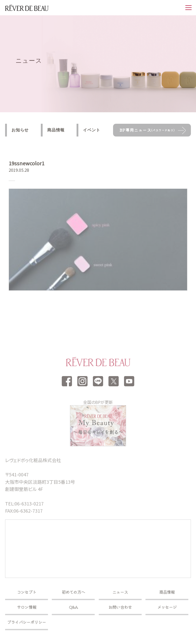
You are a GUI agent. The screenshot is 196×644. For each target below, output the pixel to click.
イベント (91, 130)
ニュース (120, 592)
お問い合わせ (120, 607)
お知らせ (20, 130)
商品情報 (56, 130)
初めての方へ (73, 592)
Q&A (73, 607)
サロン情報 (27, 607)
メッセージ (167, 607)
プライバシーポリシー (27, 622)
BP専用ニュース (147, 130)
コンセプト (27, 592)
